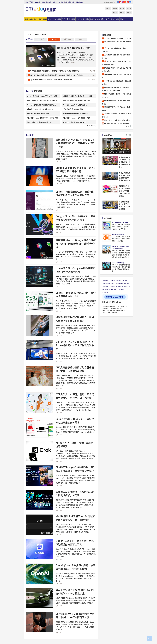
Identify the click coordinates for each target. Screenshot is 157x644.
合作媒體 (127, 283)
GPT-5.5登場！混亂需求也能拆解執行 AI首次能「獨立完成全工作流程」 (57, 75)
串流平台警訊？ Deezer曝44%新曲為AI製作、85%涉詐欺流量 (75, 592)
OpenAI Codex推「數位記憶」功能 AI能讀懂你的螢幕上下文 (76, 542)
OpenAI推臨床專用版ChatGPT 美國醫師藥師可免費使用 (51, 80)
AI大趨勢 (41, 39)
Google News (130, 2)
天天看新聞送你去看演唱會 (120, 223)
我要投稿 (105, 280)
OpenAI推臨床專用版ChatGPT (75, 122)
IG (123, 2)
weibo (128, 2)
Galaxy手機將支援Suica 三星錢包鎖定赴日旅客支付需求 (75, 421)
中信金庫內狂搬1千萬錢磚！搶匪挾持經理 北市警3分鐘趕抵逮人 (125, 162)
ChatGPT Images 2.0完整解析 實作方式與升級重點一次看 (76, 294)
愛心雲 (129, 8)
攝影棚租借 (79, 2)
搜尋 (114, 2)
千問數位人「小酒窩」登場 (73, 109)
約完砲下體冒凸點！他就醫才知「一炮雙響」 (116, 102)
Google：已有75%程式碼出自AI (75, 105)
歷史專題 (49, 2)
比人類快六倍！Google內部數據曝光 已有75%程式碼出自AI (77, 270)
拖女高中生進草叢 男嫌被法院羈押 (116, 123)
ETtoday (29, 34)
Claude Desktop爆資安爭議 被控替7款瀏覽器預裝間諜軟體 (76, 169)
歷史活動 (42, 2)
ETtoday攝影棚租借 (118, 263)
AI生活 (54, 39)
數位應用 (68, 39)
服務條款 (127, 286)
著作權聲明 (106, 289)
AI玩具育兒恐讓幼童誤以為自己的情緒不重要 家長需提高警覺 (75, 369)
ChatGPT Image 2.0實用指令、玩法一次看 (43, 118)
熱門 (36, 19)
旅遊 (64, 19)
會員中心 (55, 2)
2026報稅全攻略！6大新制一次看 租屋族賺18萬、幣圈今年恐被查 (125, 191)
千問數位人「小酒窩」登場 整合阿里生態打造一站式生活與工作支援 (75, 396)
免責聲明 (114, 289)
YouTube (120, 2)
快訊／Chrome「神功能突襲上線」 (40, 122)
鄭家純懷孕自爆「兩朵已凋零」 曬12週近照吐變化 (117, 69)
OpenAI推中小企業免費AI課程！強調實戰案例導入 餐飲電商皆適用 (75, 567)
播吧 (40, 19)
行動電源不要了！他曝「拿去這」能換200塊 (116, 109)
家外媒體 (62, 2)
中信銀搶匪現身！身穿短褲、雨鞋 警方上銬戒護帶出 (125, 205)
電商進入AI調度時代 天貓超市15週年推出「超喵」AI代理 (75, 493)
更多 (129, 126)
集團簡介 (126, 280)
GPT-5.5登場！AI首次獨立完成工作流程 (42, 105)
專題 (45, 19)
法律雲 (122, 8)
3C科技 (81, 39)
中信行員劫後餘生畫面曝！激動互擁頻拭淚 (116, 83)
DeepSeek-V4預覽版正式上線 (73, 48)
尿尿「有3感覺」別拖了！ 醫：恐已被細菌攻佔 (116, 96)
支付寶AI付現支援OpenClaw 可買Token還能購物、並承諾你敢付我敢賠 (75, 345)
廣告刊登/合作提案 (108, 283)
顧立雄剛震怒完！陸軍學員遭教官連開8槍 (116, 43)
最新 (26, 19)
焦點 (31, 19)
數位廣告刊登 (70, 2)
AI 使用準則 (121, 289)
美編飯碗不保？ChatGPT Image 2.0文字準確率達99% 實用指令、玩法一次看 (75, 143)
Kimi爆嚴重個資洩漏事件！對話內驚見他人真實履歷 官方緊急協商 (75, 518)
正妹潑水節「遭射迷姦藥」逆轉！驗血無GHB (116, 56)
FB (118, 2)
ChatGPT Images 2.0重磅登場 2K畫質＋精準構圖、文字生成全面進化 (75, 469)
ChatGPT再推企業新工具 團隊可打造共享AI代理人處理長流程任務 (75, 193)
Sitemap (112, 286)
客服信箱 (105, 286)
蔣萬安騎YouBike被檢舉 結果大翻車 (117, 120)
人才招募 (112, 280)
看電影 (108, 8)
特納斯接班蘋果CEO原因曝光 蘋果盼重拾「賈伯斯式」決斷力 (75, 319)
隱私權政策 (120, 286)
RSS (125, 2)
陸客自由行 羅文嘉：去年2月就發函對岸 (116, 76)
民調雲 (115, 8)
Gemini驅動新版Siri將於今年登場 (75, 114)
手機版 (31, 2)
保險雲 (122, 12)
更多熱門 (92, 126)
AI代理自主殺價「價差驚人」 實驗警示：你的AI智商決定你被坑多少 (55, 71)
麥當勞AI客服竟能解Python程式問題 (77, 100)
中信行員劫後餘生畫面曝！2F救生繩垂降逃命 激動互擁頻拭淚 (125, 177)
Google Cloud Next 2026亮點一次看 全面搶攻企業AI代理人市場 (77, 218)
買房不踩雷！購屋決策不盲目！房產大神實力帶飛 (121, 248)
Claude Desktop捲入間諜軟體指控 (40, 109)
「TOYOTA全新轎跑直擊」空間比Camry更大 (115, 50)
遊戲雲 (129, 12)
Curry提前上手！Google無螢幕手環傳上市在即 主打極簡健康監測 (75, 615)
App (36, 2)
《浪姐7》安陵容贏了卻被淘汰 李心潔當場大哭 (116, 115)
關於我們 (119, 280)
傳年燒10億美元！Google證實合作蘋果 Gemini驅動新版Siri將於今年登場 (76, 243)
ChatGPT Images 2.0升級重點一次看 (77, 118)
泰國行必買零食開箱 (118, 234)
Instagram (110, 302)
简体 (27, 2)
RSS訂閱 (105, 292)
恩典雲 (115, 12)
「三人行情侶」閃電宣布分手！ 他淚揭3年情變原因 (116, 63)
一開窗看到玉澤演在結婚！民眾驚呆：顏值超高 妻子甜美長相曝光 (116, 89)
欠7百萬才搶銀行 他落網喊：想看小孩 (118, 38)
